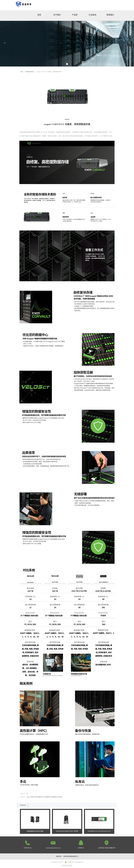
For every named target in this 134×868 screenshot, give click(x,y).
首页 (22, 72)
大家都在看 (23, 805)
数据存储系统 (30, 72)
